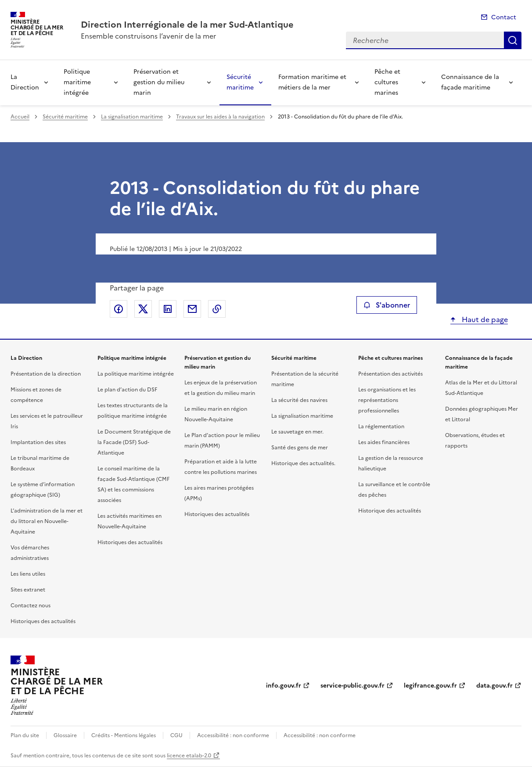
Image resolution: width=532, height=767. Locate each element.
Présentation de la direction (46, 374)
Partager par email (192, 309)
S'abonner (386, 305)
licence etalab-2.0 (189, 756)
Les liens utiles (28, 574)
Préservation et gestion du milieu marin (159, 82)
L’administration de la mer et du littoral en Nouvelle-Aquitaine (47, 521)
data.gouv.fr (494, 686)
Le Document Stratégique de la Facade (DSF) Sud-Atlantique (134, 442)
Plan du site (25, 735)
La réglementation (381, 427)
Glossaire (65, 735)
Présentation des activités (390, 374)
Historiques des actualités (43, 621)
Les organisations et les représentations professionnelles (387, 400)
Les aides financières (384, 442)
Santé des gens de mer (300, 448)
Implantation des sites (38, 442)
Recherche (513, 40)
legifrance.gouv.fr (430, 686)
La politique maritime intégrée (136, 374)
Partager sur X (143, 309)
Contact (504, 17)
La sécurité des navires (299, 400)
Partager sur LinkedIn (168, 309)
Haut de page (484, 319)
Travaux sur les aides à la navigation (220, 117)
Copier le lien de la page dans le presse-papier (217, 309)
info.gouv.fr (284, 686)
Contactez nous (31, 606)
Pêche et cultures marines (387, 82)
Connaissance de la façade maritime (470, 82)
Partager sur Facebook (119, 309)
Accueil (20, 117)
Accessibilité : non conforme (233, 735)
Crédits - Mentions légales (124, 735)
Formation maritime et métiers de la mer (312, 82)
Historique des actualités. (303, 463)
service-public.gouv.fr (352, 686)
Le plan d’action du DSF (127, 390)
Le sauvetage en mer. (297, 432)
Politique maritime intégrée (77, 82)
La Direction (25, 82)
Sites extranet (28, 590)
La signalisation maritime (132, 117)
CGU (176, 735)
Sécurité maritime (240, 82)
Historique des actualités (390, 511)
